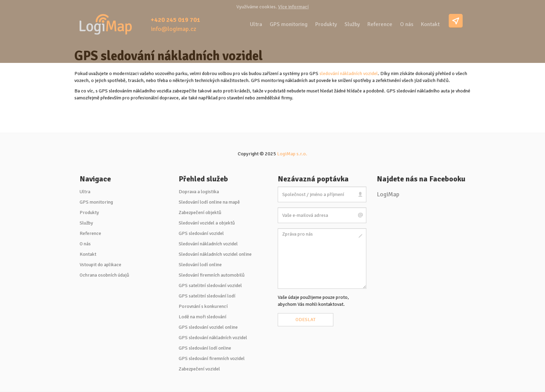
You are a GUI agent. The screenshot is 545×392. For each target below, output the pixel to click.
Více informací (293, 7)
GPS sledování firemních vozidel (212, 358)
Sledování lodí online (200, 265)
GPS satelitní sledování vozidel (210, 285)
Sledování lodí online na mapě (209, 202)
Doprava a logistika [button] (199, 192)
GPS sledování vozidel (201, 233)
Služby (352, 24)
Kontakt (430, 24)
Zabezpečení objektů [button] (200, 213)
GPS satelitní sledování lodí (207, 296)
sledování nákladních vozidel (349, 73)
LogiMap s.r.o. (292, 154)
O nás (407, 24)
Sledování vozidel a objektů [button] (207, 223)
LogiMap (388, 194)
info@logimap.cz (174, 29)
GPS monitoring (289, 24)
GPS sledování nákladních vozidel (213, 338)
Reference (380, 24)
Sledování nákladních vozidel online (215, 254)
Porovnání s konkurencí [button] (203, 306)
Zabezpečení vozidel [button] (199, 369)
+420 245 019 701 (176, 20)
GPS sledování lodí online (205, 348)
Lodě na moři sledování (202, 317)
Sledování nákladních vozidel (208, 244)
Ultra (256, 24)
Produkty (326, 24)
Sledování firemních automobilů (212, 275)
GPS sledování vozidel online (208, 327)
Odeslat (306, 320)
